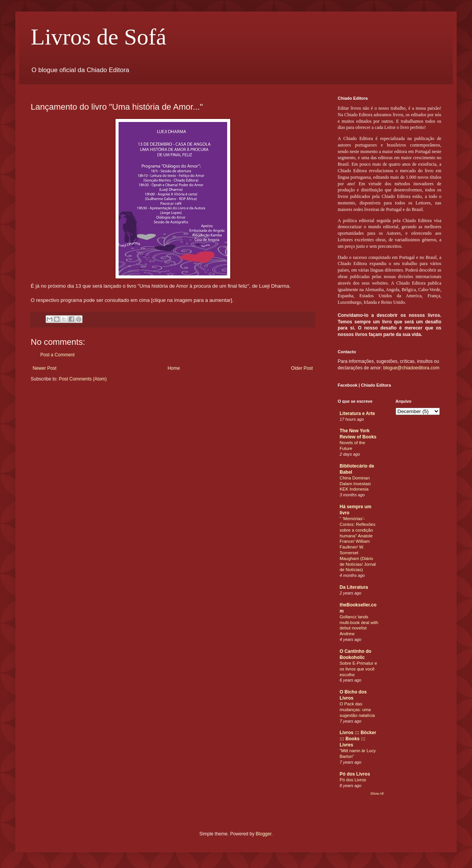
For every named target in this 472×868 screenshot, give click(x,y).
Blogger (263, 834)
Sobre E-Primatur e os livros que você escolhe (358, 669)
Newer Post (45, 368)
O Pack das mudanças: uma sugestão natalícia (357, 710)
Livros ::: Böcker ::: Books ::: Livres (358, 739)
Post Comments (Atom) (83, 379)
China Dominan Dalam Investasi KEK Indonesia (355, 484)
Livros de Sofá (98, 37)
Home (174, 368)
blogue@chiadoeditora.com (411, 368)
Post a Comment (57, 355)
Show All (377, 794)
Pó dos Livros (355, 774)
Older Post (302, 368)
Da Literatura (354, 587)
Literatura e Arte (357, 413)
